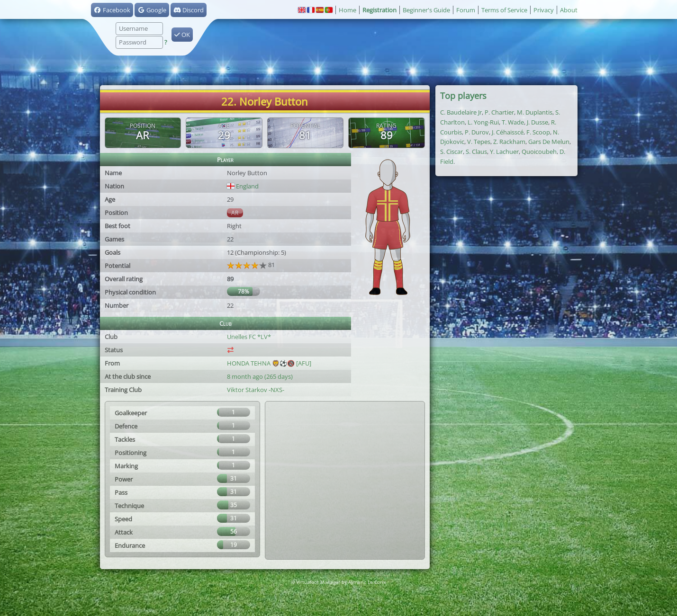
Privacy (544, 10)
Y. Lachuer (504, 152)
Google (152, 10)
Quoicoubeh (539, 152)
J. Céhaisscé (508, 132)
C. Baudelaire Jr (461, 112)
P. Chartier (499, 112)
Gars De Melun (549, 142)
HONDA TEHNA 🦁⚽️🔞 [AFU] (269, 363)
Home (348, 10)
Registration (379, 10)
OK (182, 35)
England (243, 186)
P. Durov (477, 132)
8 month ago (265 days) (260, 376)
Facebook (112, 10)
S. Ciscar (451, 152)
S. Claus (476, 152)
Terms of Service (504, 10)
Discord (189, 10)
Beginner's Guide (426, 10)
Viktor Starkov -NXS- (256, 390)
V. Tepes (479, 142)
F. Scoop (538, 132)
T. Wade (513, 122)
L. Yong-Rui (483, 122)
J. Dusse (537, 122)
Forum (466, 10)
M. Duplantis (535, 112)
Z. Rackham (509, 142)
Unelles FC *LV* (249, 337)
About (569, 10)
